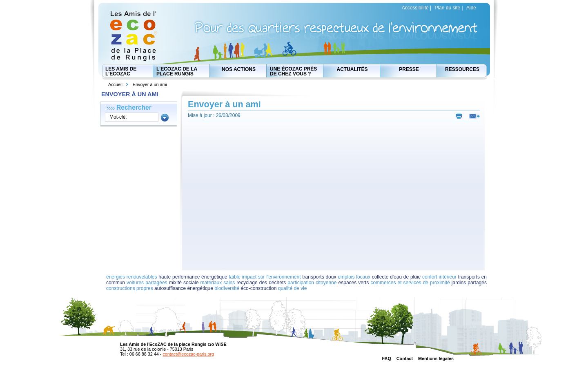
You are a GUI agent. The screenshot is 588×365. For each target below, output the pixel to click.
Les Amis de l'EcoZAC (121, 71)
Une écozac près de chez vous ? (293, 71)
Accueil (115, 84)
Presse (409, 69)
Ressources (462, 69)
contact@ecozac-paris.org (188, 354)
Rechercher (134, 107)
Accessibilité (415, 8)
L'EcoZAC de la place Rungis (177, 71)
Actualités (352, 69)
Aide (471, 8)
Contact (405, 358)
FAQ (387, 358)
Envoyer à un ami (150, 84)
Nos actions (239, 69)
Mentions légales (436, 358)
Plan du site (447, 8)
